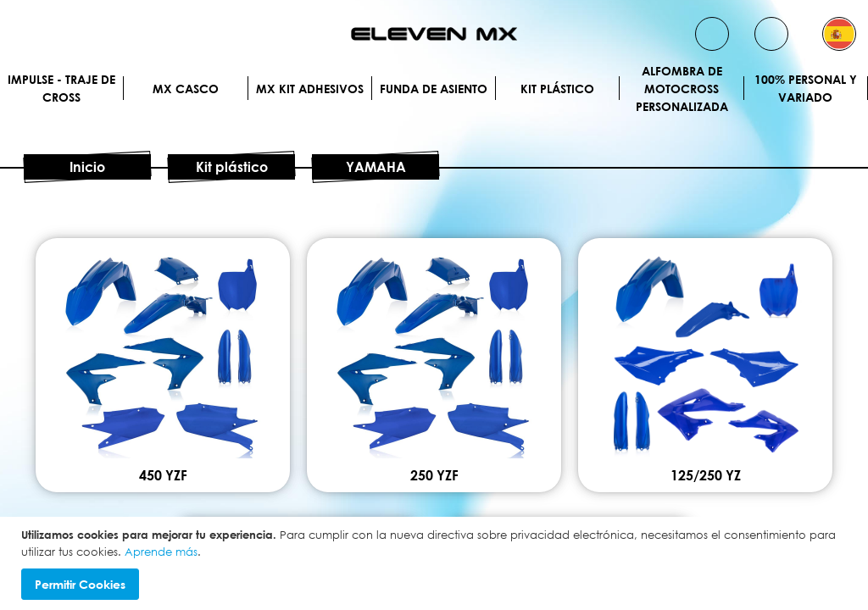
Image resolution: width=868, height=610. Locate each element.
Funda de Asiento (434, 89)
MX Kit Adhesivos (310, 89)
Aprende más (161, 552)
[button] (839, 34)
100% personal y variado (806, 88)
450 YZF (163, 475)
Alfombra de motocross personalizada (682, 88)
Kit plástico (557, 89)
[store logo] (434, 34)
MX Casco (186, 89)
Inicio (87, 167)
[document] (436, 563)
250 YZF (434, 475)
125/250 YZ (706, 475)
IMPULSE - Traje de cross (61, 88)
